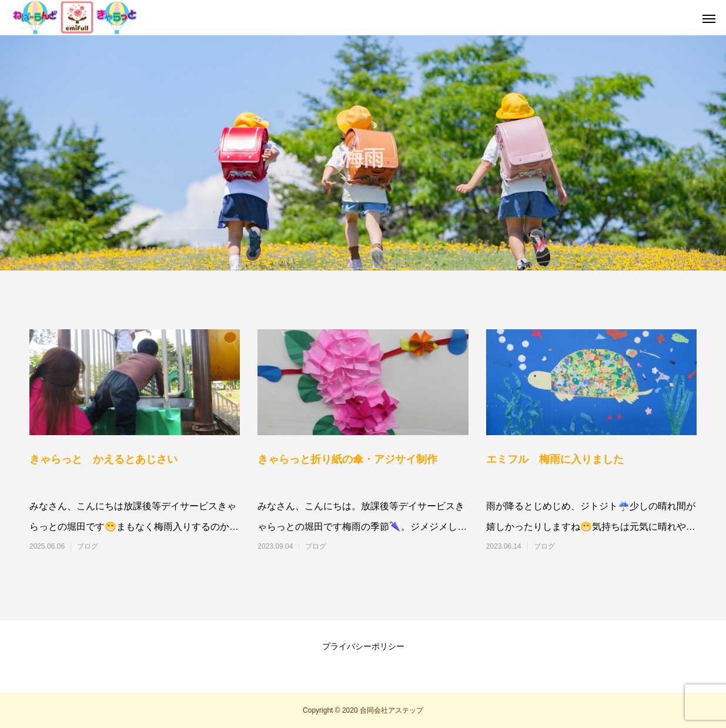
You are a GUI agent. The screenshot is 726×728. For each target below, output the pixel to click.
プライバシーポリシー (363, 646)
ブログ (88, 546)
